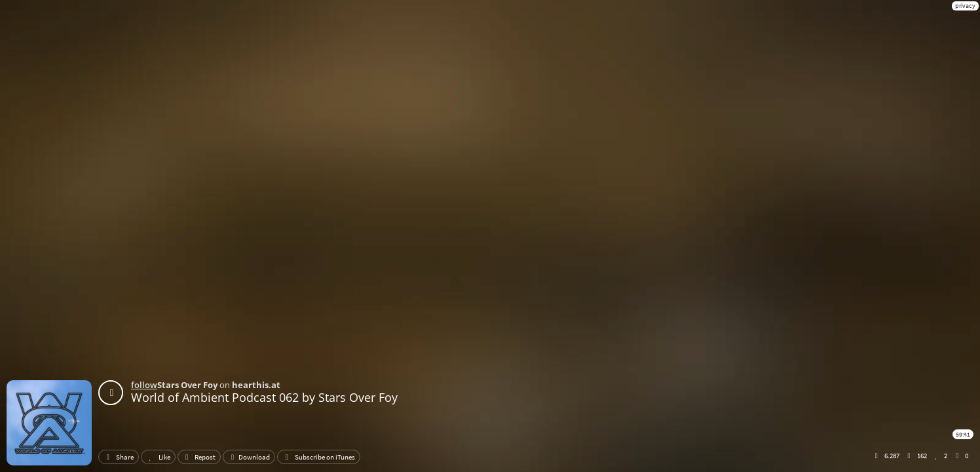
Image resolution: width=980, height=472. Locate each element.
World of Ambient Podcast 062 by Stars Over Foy (264, 397)
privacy (965, 6)
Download (249, 457)
